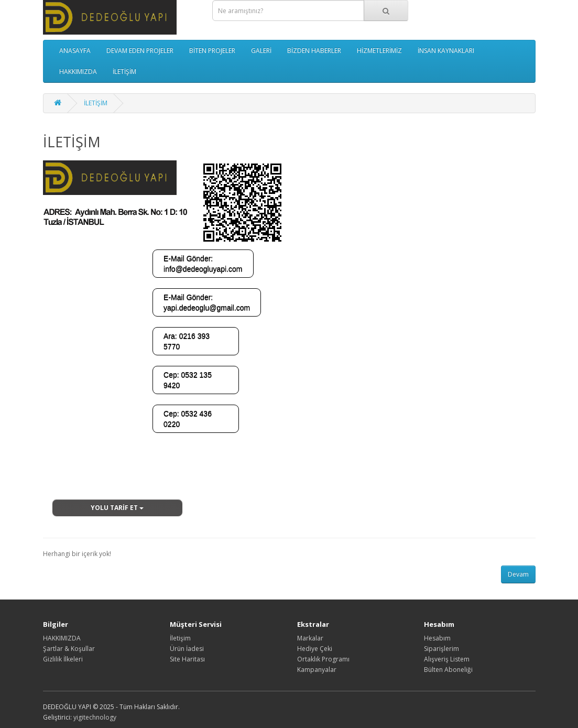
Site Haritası (187, 659)
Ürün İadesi (187, 649)
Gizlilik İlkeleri (63, 659)
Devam (518, 574)
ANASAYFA (75, 51)
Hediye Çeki (315, 649)
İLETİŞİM (124, 72)
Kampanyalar (317, 670)
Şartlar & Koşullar (69, 649)
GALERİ (261, 51)
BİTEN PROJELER (212, 51)
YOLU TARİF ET (117, 508)
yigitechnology (95, 717)
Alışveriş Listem (447, 659)
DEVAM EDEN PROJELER (140, 51)
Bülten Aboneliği (448, 670)
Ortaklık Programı (323, 659)
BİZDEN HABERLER (314, 51)
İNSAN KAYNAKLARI (446, 51)
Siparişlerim (441, 649)
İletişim (180, 638)
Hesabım (437, 638)
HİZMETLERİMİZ (379, 51)
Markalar (310, 638)
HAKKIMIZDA (78, 72)
